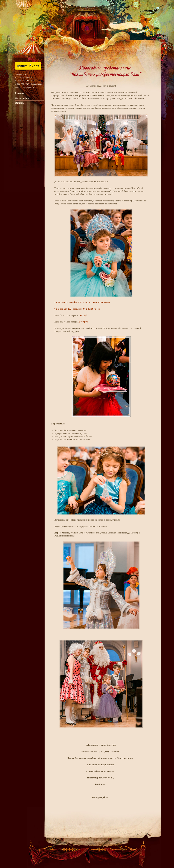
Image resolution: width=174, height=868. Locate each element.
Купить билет (28, 66)
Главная (20, 93)
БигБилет (100, 784)
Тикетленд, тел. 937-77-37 (100, 778)
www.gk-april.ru (100, 797)
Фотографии (22, 98)
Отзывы (20, 103)
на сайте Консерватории (101, 765)
